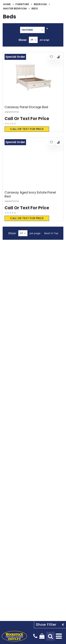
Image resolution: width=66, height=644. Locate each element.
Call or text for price (27, 129)
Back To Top (51, 233)
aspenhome (12, 112)
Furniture (22, 4)
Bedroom (40, 4)
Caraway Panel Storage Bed (26, 107)
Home (7, 4)
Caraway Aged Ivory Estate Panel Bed (30, 194)
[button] (51, 57)
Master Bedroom (15, 8)
